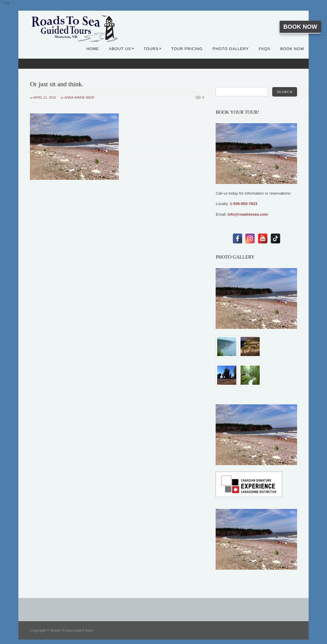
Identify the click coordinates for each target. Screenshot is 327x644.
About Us (122, 49)
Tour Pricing (187, 49)
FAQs (265, 49)
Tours (153, 49)
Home (93, 49)
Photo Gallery (231, 49)
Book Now (300, 27)
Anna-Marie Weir (79, 97)
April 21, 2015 (45, 97)
